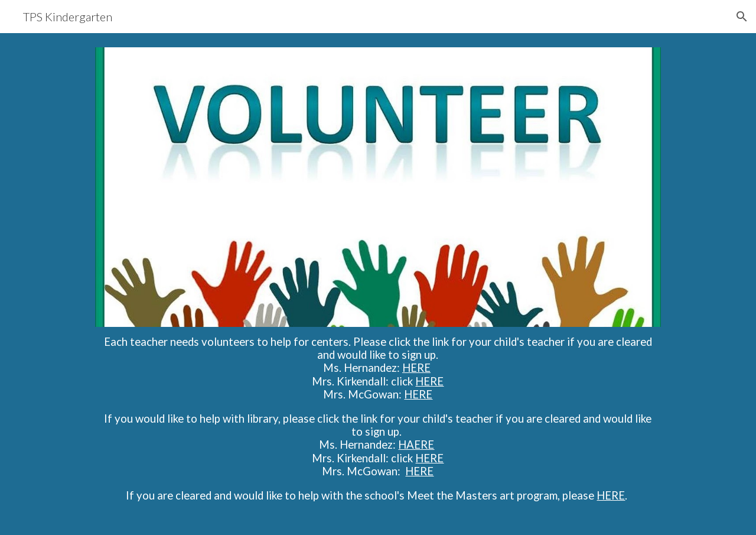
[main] (378, 424)
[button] (742, 17)
